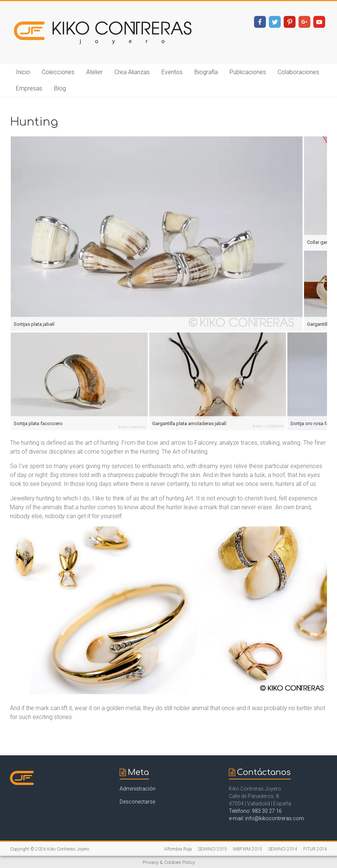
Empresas (29, 88)
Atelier (94, 72)
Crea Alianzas (132, 72)
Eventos (172, 72)
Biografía (206, 72)
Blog (60, 88)
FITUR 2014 (315, 849)
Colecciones (58, 72)
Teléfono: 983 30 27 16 (255, 811)
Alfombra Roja (178, 849)
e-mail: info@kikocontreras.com (266, 818)
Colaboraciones (298, 72)
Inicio (23, 72)
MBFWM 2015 (248, 849)
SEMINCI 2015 (212, 849)
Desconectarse (137, 802)
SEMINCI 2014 (283, 849)
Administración (138, 789)
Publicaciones (248, 72)
